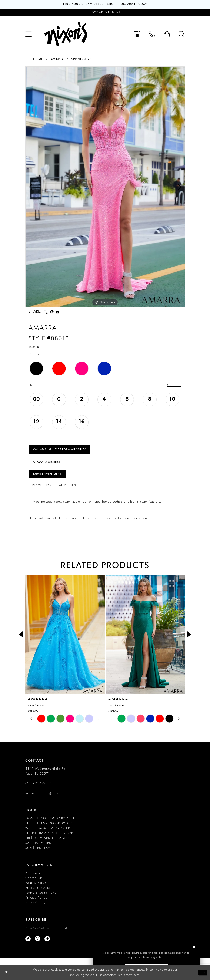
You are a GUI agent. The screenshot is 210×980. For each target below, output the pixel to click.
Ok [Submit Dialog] (203, 972)
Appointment (36, 873)
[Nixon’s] (66, 34)
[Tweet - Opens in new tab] (46, 312)
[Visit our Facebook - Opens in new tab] (28, 939)
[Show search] (182, 34)
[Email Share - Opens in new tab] (58, 312)
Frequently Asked (39, 888)
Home (38, 59)
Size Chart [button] (174, 385)
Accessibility (36, 903)
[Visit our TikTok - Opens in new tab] (47, 939)
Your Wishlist (36, 883)
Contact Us (34, 878)
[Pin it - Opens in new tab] (52, 312)
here (136, 975)
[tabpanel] (105, 187)
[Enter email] (47, 928)
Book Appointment (47, 474)
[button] (29, 34)
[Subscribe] (66, 928)
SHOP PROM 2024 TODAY (127, 4)
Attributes (67, 486)
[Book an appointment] (105, 12)
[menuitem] (29, 34)
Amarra (57, 59)
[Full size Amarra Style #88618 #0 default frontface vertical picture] (105, 187)
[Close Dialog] (6, 973)
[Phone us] (152, 34)
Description (42, 486)
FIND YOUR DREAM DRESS (83, 4)
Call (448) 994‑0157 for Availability (59, 450)
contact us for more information (125, 518)
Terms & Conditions (41, 893)
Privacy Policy (36, 898)
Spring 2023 (81, 59)
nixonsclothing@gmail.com (47, 793)
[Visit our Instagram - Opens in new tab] (38, 939)
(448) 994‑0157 (38, 784)
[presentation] (65, 634)
